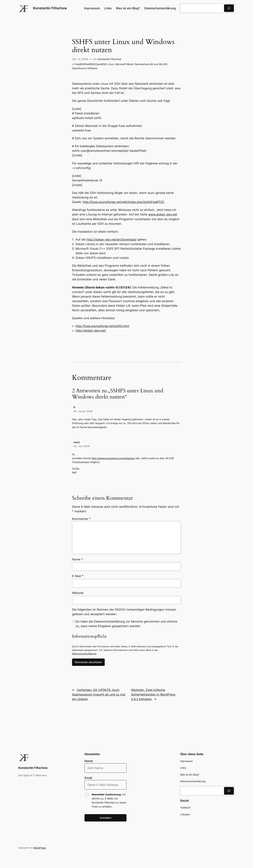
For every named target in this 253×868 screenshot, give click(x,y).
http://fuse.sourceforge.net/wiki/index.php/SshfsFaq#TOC (124, 202)
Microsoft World (124, 64)
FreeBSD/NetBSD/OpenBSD (90, 64)
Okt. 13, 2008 (80, 59)
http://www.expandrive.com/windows (113, 458)
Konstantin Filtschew (50, 8)
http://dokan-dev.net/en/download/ (112, 240)
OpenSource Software (85, 68)
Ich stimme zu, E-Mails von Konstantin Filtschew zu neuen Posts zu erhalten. (109, 800)
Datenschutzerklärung (84, 654)
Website (78, 593)
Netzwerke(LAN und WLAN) (151, 64)
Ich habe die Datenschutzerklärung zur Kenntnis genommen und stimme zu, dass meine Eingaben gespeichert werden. (126, 624)
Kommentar (81, 519)
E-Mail (78, 576)
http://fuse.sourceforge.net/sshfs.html (102, 326)
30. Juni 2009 (82, 446)
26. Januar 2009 (83, 411)
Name (77, 559)
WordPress (40, 848)
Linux (111, 64)
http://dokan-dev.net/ (91, 331)
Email (88, 778)
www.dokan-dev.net (163, 214)
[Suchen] (229, 8)
